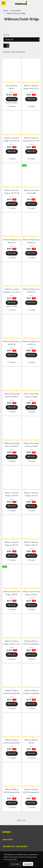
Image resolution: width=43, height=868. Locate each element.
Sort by (7, 35)
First (19, 821)
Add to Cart (12, 99)
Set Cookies (16, 864)
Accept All (28, 864)
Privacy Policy (32, 857)
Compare (13, 106)
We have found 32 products (14, 52)
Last (24, 821)
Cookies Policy (12, 859)
